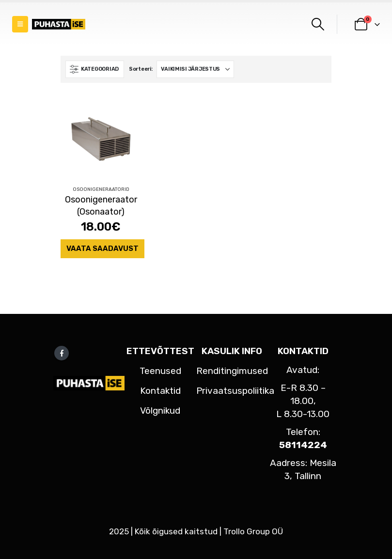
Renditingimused (232, 371)
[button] (20, 24)
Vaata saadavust (102, 248)
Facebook (62, 353)
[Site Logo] (59, 24)
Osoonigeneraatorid (101, 189)
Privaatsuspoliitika (235, 391)
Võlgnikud (160, 411)
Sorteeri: (141, 69)
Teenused (160, 371)
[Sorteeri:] (195, 69)
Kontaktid (160, 391)
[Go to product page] (101, 138)
